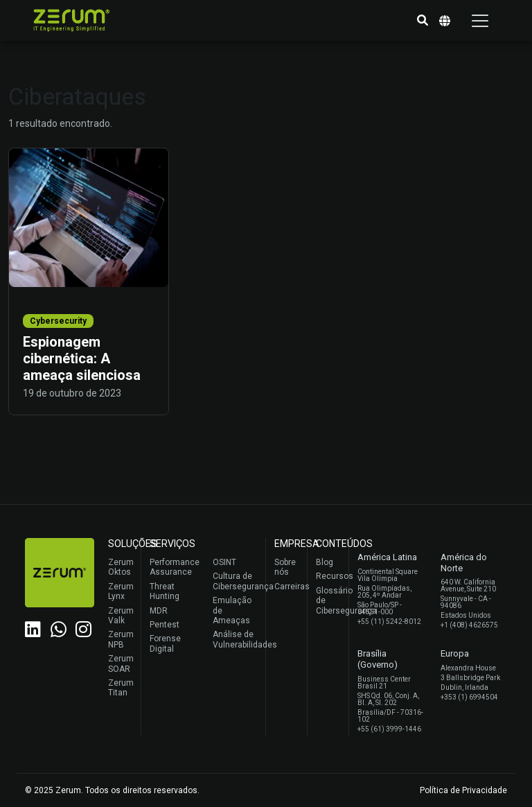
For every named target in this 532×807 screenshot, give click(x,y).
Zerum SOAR (121, 663)
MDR (159, 611)
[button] (423, 21)
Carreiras (287, 587)
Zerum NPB (121, 639)
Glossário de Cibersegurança (329, 601)
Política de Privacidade (463, 790)
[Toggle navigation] (480, 21)
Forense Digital (165, 643)
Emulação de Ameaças (232, 610)
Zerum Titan (121, 688)
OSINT (224, 562)
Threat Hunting (165, 591)
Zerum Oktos (121, 567)
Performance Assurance (173, 567)
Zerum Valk (121, 616)
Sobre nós (285, 567)
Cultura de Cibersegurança (236, 581)
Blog (325, 562)
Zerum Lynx (121, 591)
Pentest (165, 625)
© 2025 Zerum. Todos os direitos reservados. (112, 790)
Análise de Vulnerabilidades (236, 639)
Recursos (329, 576)
